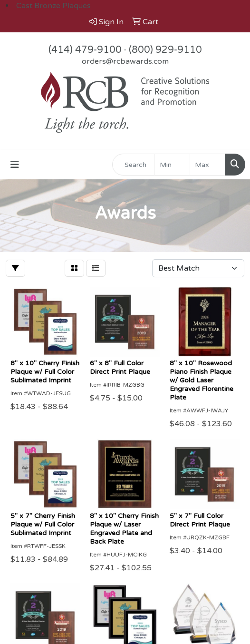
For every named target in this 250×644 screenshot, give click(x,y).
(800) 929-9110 (165, 50)
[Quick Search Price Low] (172, 165)
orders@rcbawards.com (125, 61)
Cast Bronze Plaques (53, 6)
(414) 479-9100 (85, 50)
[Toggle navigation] (15, 165)
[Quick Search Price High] (207, 165)
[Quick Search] (134, 165)
